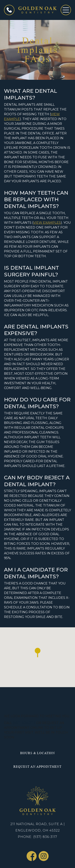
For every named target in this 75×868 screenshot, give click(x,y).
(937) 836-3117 (24, 723)
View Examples (47, 223)
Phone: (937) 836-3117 (37, 837)
